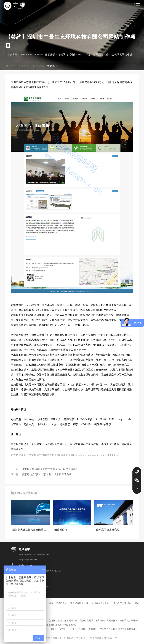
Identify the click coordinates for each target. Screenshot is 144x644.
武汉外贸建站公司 (58, 604)
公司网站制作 (101, 55)
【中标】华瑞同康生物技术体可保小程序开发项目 (50, 470)
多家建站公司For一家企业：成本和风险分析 (47, 475)
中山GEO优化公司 (123, 604)
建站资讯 (39, 67)
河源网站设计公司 (100, 604)
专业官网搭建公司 (79, 604)
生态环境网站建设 (122, 55)
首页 (27, 67)
